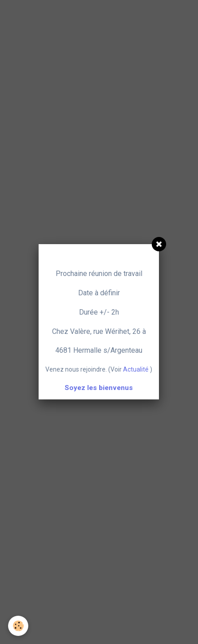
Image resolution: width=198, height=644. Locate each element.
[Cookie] (18, 626)
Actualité (136, 369)
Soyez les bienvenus (99, 388)
